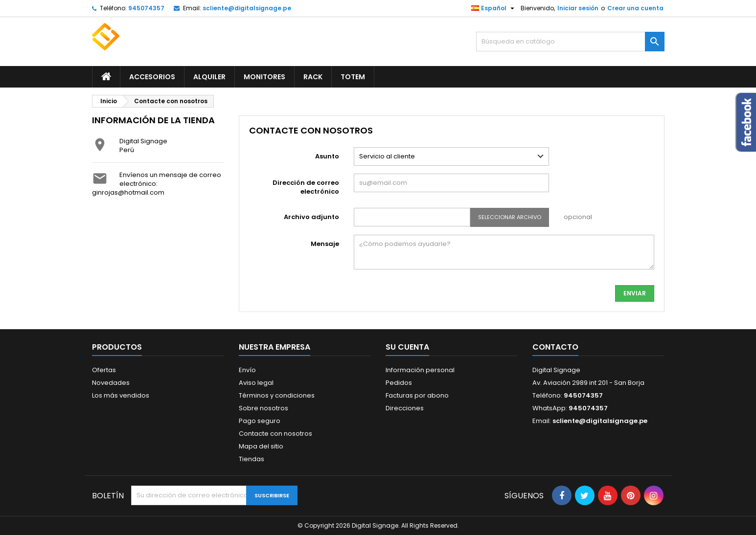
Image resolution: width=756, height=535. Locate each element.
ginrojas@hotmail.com (128, 192)
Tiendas (252, 459)
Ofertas (104, 370)
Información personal (420, 370)
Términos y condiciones (277, 395)
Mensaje (325, 244)
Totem (353, 77)
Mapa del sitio (261, 446)
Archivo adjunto (311, 217)
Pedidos (399, 383)
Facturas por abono (417, 395)
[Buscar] (570, 42)
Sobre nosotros (263, 408)
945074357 (146, 8)
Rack (313, 77)
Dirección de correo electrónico (306, 187)
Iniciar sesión (578, 8)
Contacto (555, 347)
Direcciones (405, 408)
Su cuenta (407, 347)
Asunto (327, 156)
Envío (247, 370)
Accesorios (152, 77)
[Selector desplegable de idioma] (494, 8)
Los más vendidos (121, 395)
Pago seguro (260, 421)
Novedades (111, 383)
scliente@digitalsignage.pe (247, 8)
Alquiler (209, 77)
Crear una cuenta (635, 8)
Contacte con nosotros (275, 434)
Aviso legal (256, 383)
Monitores (264, 77)
